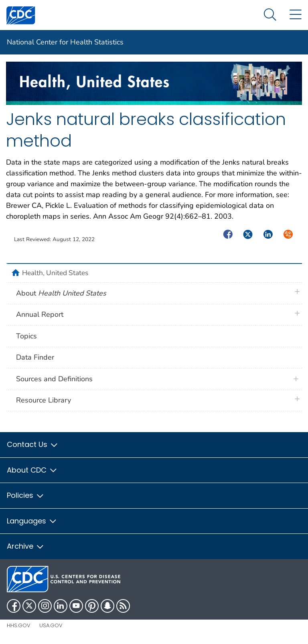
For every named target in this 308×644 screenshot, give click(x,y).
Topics (26, 336)
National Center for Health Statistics (65, 42)
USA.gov (51, 625)
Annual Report (40, 314)
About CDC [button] (32, 470)
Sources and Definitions (54, 379)
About (61, 293)
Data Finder (35, 357)
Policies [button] (26, 495)
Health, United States (55, 273)
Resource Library (44, 400)
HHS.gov (19, 625)
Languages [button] (32, 521)
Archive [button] (26, 546)
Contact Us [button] (33, 444)
